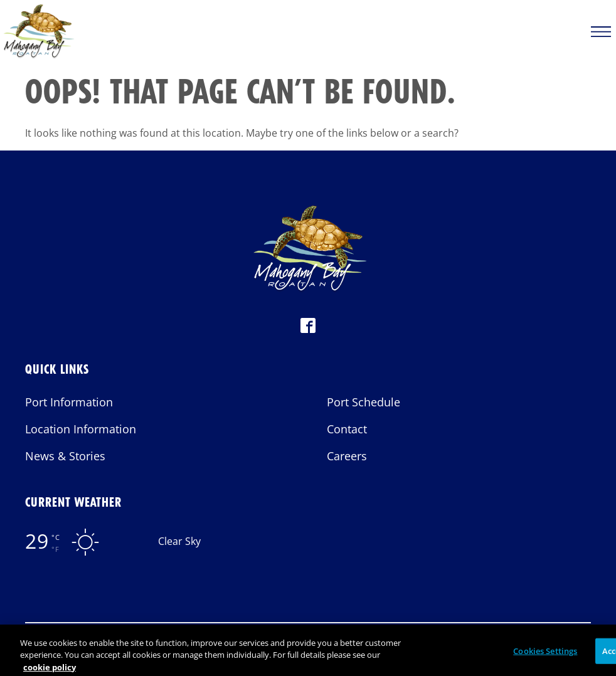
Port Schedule (364, 402)
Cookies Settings (545, 655)
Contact (347, 429)
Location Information (81, 429)
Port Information (69, 402)
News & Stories (65, 456)
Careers (347, 456)
